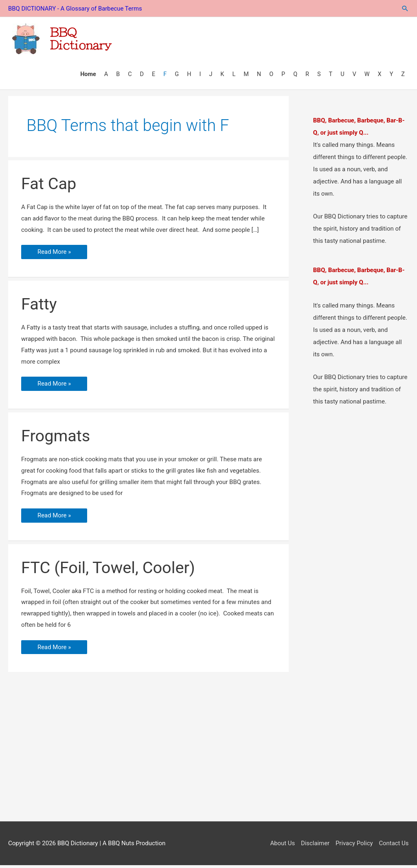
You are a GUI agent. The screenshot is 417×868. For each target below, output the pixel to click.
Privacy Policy (354, 846)
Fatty (39, 306)
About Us (282, 846)
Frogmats (56, 438)
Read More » (54, 256)
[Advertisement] (208, 756)
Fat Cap (49, 186)
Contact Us (394, 846)
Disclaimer (315, 846)
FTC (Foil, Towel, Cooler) (109, 570)
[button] (405, 8)
